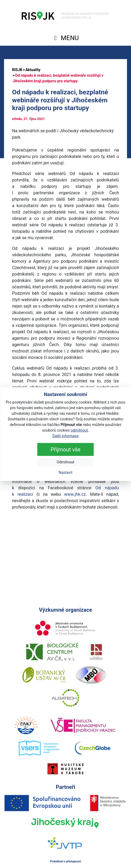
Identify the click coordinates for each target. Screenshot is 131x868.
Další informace (66, 436)
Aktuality (33, 70)
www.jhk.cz (75, 494)
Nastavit (66, 472)
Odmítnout (66, 462)
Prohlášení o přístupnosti (66, 861)
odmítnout (79, 430)
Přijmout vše (65, 449)
